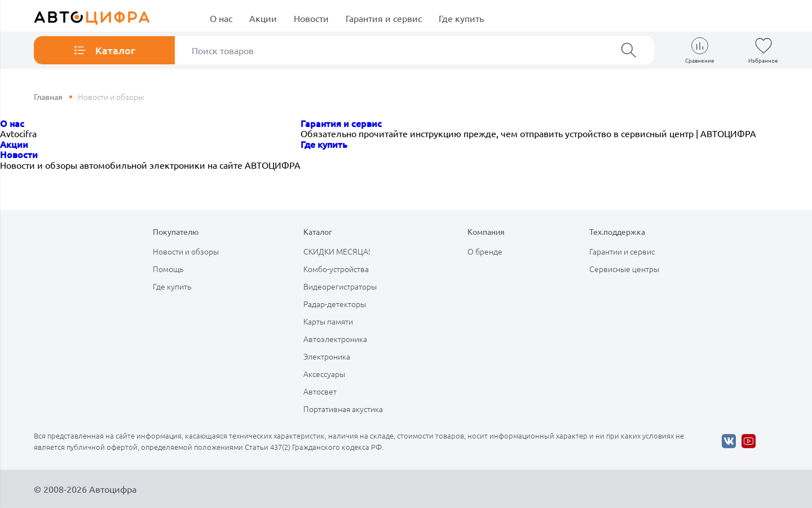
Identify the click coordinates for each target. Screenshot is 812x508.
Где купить (461, 18)
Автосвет (320, 391)
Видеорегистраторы (340, 286)
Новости (311, 18)
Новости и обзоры (186, 251)
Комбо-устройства (336, 269)
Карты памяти (328, 321)
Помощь (168, 269)
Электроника (327, 356)
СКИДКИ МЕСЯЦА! (337, 251)
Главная (48, 97)
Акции (263, 18)
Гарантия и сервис (384, 18)
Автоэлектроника (335, 339)
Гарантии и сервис (622, 251)
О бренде (485, 251)
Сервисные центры (624, 269)
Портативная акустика (343, 409)
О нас (221, 18)
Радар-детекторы (335, 304)
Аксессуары (324, 374)
